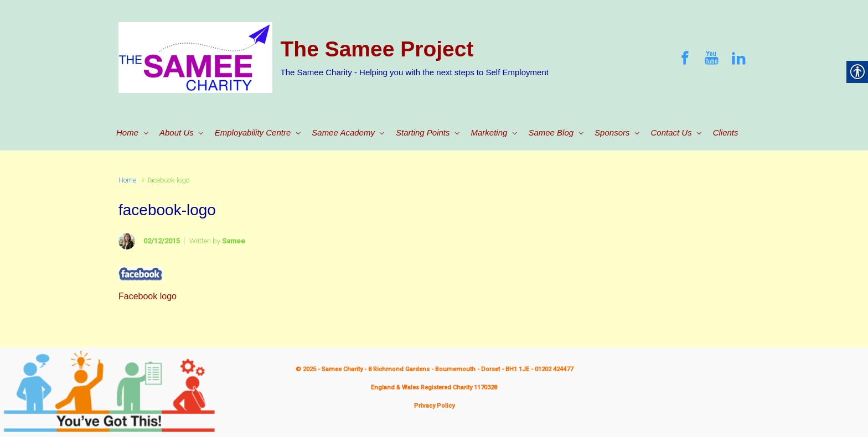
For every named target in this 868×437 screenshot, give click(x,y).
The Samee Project (377, 49)
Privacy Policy (434, 406)
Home (127, 180)
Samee (234, 241)
